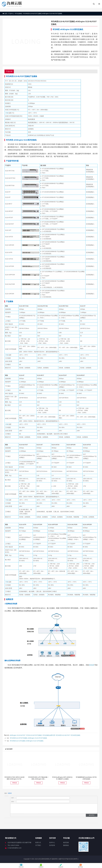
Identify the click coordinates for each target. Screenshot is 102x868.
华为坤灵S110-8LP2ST (63, 735)
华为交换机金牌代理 (49, 735)
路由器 (92, 665)
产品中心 (11, 14)
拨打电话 (81, 866)
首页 (5, 14)
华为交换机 (19, 14)
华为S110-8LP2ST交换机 (34, 735)
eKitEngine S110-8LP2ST (18, 735)
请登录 (10, 793)
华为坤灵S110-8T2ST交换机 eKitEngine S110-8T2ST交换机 (28, 738)
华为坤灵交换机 (75, 735)
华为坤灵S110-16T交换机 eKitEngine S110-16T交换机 (27, 741)
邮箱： (41, 802)
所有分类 (21, 866)
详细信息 (15, 783)
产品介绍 (9, 71)
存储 (7, 113)
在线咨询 (41, 866)
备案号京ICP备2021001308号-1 (68, 859)
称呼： (41, 798)
